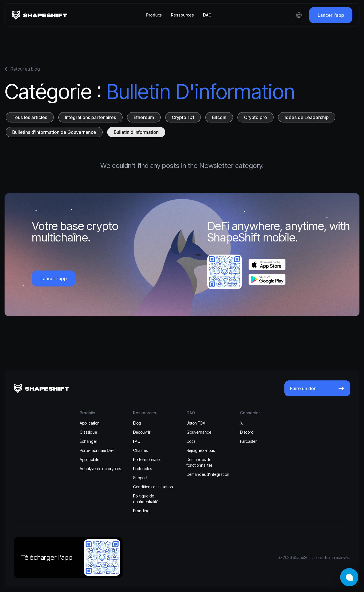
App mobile (89, 459)
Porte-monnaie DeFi (97, 450)
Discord (247, 432)
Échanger (88, 441)
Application (90, 423)
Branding (141, 511)
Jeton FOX (196, 423)
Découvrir (142, 432)
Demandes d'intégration (208, 474)
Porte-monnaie (146, 459)
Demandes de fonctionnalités (199, 462)
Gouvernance (199, 432)
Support (140, 478)
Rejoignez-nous (201, 450)
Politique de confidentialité (146, 499)
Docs (191, 441)
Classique (88, 432)
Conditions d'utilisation (153, 487)
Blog (137, 423)
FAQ (137, 441)
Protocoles (142, 469)
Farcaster (248, 441)
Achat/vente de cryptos (100, 469)
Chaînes (140, 450)
